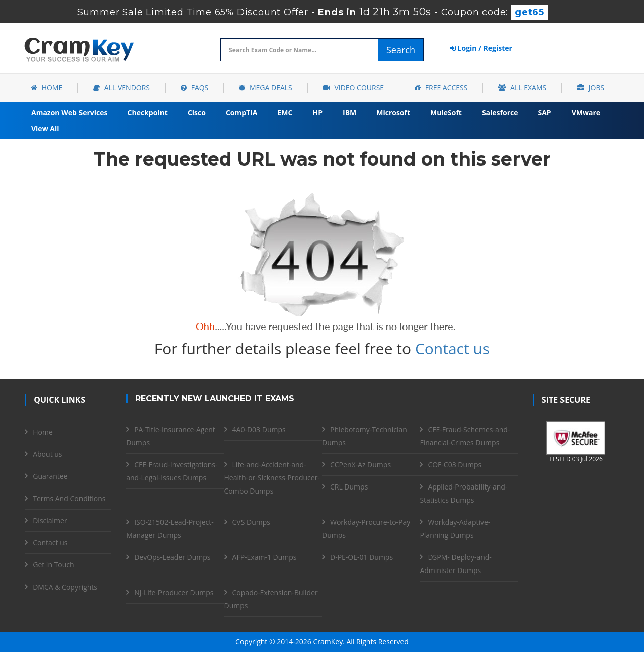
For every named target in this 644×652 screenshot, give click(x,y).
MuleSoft (446, 112)
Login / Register (481, 48)
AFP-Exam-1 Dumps (265, 557)
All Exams (522, 87)
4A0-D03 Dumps (259, 429)
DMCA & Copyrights (65, 587)
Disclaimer (50, 520)
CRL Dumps (349, 487)
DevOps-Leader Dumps (172, 557)
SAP (545, 112)
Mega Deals (265, 87)
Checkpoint (148, 112)
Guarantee (50, 476)
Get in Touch (53, 565)
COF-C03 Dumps (455, 465)
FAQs (194, 87)
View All (45, 129)
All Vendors (122, 87)
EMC (285, 112)
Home (47, 87)
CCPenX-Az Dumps (360, 465)
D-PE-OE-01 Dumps (361, 557)
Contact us (452, 348)
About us (47, 454)
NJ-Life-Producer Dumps (174, 592)
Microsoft (393, 112)
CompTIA (242, 112)
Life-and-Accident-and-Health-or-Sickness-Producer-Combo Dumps (272, 478)
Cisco (197, 112)
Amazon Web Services (69, 112)
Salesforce (500, 112)
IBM (349, 112)
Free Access (441, 87)
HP (317, 112)
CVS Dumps (251, 522)
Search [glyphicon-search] (401, 50)
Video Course (353, 87)
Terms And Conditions (69, 498)
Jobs (591, 87)
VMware (586, 112)
